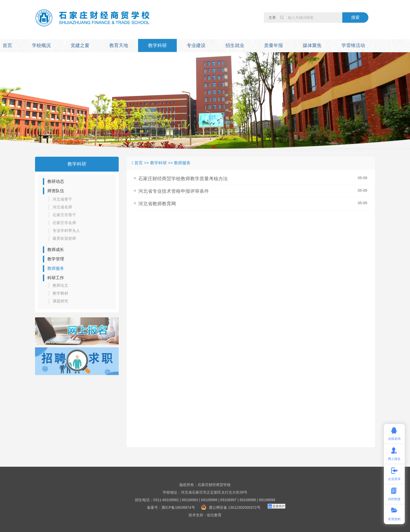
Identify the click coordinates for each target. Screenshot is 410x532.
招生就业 (235, 45)
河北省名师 (62, 207)
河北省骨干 (62, 199)
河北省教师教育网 (157, 204)
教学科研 (157, 45)
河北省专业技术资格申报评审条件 (174, 191)
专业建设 (196, 45)
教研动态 (56, 181)
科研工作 (56, 278)
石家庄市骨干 (64, 215)
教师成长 (56, 250)
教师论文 (60, 285)
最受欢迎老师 (64, 238)
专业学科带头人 (66, 230)
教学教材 (60, 293)
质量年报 (274, 45)
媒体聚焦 (312, 45)
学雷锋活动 (353, 45)
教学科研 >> (162, 163)
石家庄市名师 (64, 223)
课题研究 (60, 301)
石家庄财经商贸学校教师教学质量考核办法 (183, 179)
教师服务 (56, 268)
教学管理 (56, 259)
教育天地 (119, 45)
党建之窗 (80, 45)
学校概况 (41, 45)
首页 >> (142, 163)
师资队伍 (56, 191)
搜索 (355, 17)
